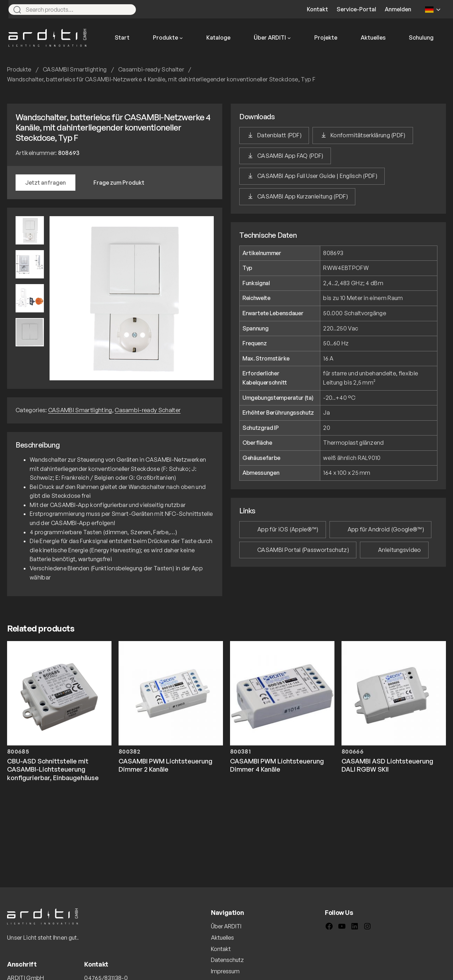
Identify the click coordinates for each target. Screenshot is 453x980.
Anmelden (398, 9)
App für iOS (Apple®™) (288, 529)
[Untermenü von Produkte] (181, 38)
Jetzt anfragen (45, 183)
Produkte (19, 69)
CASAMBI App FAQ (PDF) (290, 156)
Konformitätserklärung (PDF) (368, 135)
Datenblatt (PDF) (279, 135)
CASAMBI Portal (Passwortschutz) (303, 550)
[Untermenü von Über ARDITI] (289, 38)
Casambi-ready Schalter (151, 69)
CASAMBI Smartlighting (75, 69)
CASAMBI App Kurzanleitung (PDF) (303, 196)
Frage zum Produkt (119, 183)
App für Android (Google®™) (386, 529)
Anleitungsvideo (400, 550)
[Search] (127, 10)
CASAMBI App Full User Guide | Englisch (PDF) (317, 176)
